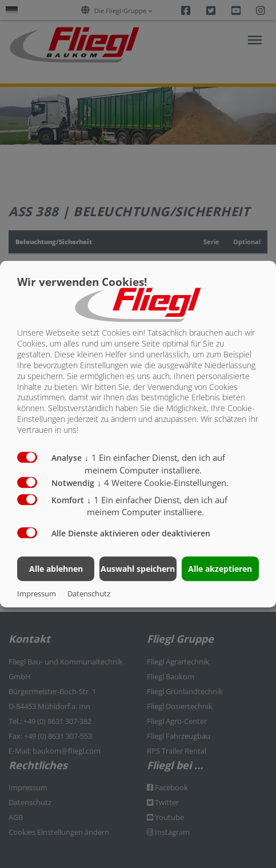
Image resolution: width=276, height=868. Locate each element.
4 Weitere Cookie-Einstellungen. (163, 483)
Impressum (37, 594)
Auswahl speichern (138, 569)
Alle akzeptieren (220, 569)
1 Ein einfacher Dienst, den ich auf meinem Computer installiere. (157, 506)
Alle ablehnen (56, 569)
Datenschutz (89, 594)
